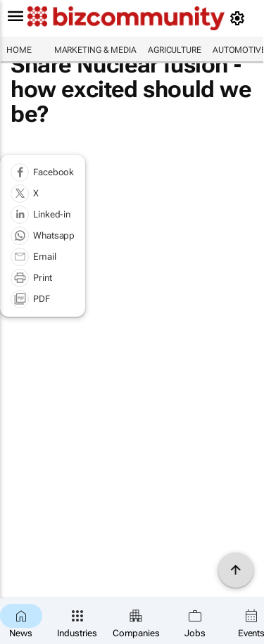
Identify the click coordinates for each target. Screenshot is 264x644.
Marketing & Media (95, 50)
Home (19, 50)
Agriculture (175, 50)
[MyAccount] (240, 18)
